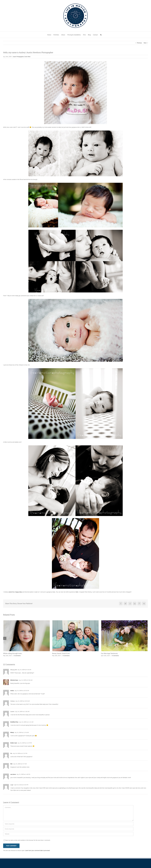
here (77, 592)
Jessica (12, 691)
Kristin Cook (14, 743)
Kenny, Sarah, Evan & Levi (61, 653)
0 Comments (17, 656)
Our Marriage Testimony (109, 653)
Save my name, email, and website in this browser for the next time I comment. (28, 840)
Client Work (27, 57)
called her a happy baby (15, 592)
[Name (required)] (68, 824)
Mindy (12, 732)
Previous (139, 43)
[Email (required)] (68, 829)
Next (145, 43)
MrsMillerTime (14, 722)
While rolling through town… (13, 653)
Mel (11, 764)
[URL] (68, 834)
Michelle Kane (14, 680)
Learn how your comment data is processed (37, 850)
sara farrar (13, 774)
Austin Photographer (18, 57)
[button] (101, 35)
